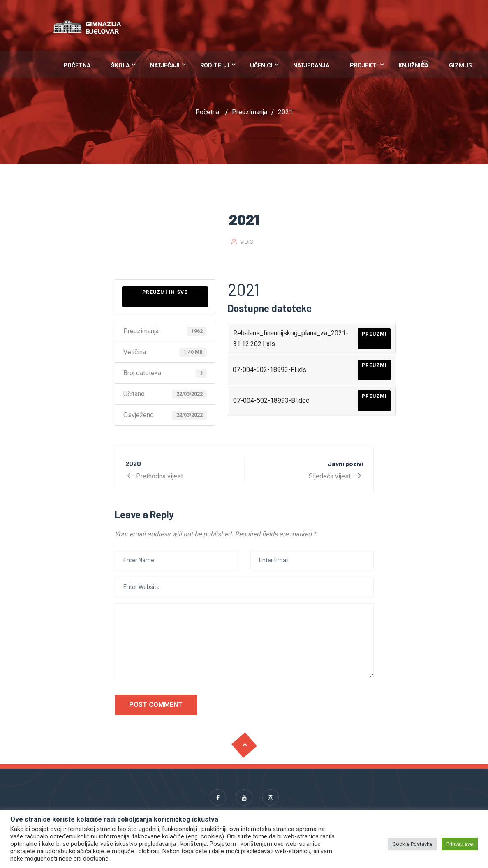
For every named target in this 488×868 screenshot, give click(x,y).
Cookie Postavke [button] (413, 844)
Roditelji (215, 65)
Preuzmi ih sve (165, 292)
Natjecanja (311, 65)
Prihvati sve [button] (460, 844)
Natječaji (165, 65)
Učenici (261, 65)
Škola (120, 65)
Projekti (364, 65)
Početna (77, 65)
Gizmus (460, 65)
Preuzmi (374, 334)
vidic (246, 242)
